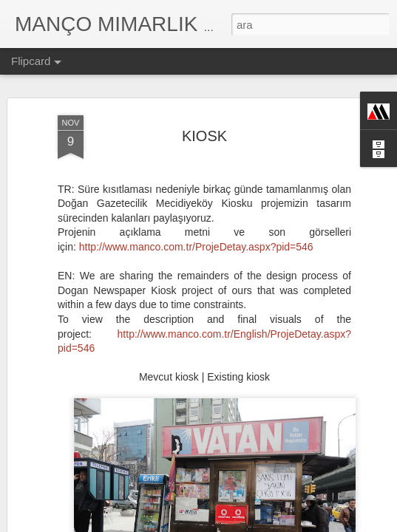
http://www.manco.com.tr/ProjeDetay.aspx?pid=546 (196, 214)
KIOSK (204, 103)
